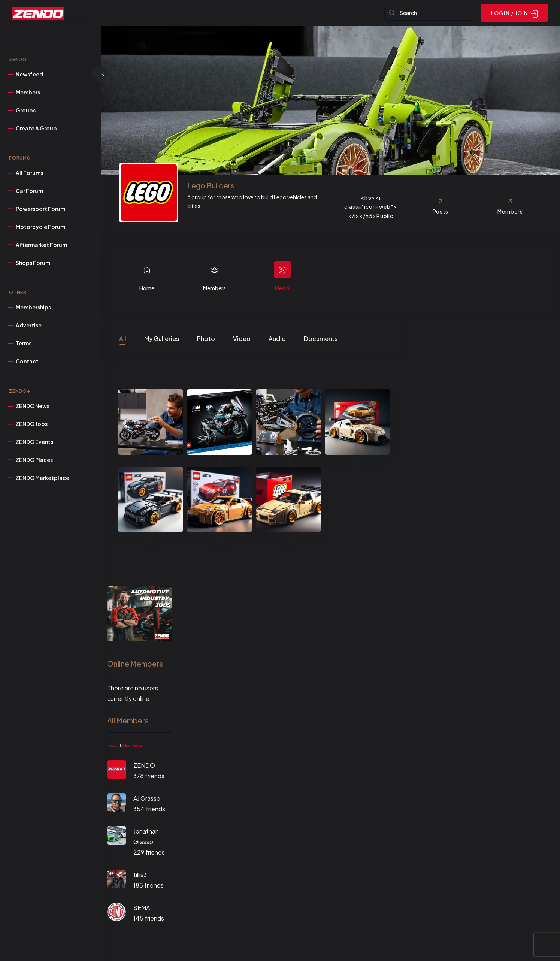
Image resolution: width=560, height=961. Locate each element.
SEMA (142, 909)
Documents (321, 339)
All (123, 339)
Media (282, 289)
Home (147, 289)
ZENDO (144, 766)
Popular (137, 747)
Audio (277, 339)
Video (242, 339)
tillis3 (140, 876)
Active (126, 747)
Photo (206, 339)
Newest (113, 747)
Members (214, 289)
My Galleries (162, 339)
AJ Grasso (147, 799)
